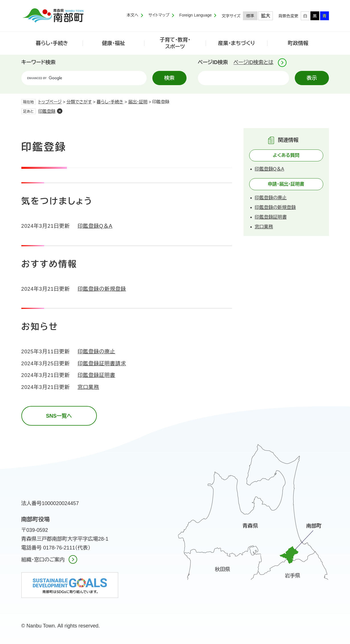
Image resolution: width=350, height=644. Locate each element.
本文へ (132, 15)
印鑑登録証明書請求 (102, 364)
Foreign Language (196, 15)
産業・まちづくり (237, 43)
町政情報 (298, 43)
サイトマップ (159, 15)
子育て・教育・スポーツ (175, 43)
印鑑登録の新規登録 (102, 289)
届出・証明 (138, 102)
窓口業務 (89, 387)
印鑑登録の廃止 (97, 352)
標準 (250, 16)
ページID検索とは (253, 62)
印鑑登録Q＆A (95, 226)
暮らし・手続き (52, 43)
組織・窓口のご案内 (43, 560)
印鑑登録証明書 (97, 375)
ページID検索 (213, 62)
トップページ (50, 102)
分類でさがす (79, 102)
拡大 (266, 16)
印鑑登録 (47, 111)
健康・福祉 (113, 43)
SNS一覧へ (59, 416)
